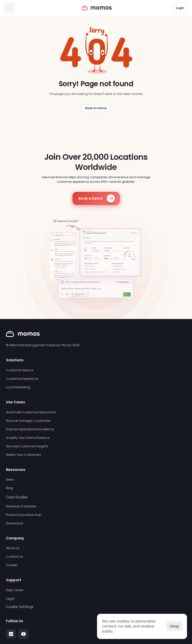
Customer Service (19, 370)
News (10, 480)
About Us (13, 548)
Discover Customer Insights (27, 446)
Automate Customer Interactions (31, 412)
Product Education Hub (23, 515)
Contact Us (15, 557)
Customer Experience (22, 379)
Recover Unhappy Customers (28, 421)
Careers (12, 565)
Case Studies (17, 497)
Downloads (15, 523)
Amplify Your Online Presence (28, 438)
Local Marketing (18, 387)
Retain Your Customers (23, 455)
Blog (9, 488)
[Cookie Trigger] (20, 607)
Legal (10, 599)
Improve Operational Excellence (30, 429)
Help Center (15, 590)
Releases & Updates (21, 506)
